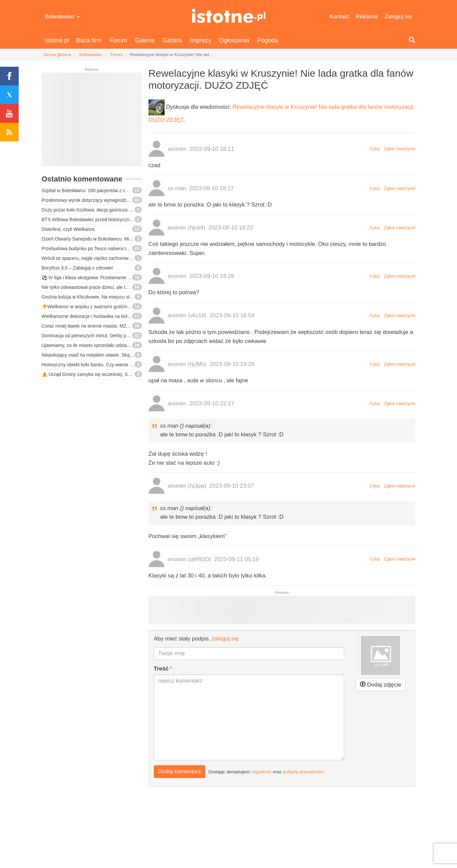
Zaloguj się (398, 17)
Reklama (367, 17)
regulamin (262, 772)
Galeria (145, 40)
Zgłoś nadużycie (400, 149)
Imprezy (201, 40)
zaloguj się (225, 639)
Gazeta (172, 40)
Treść (161, 669)
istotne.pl (228, 16)
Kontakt (339, 17)
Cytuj (375, 149)
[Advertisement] (92, 122)
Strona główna (57, 55)
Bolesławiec (63, 17)
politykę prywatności (303, 772)
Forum (119, 40)
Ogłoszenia (234, 40)
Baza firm (89, 40)
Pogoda (268, 40)
